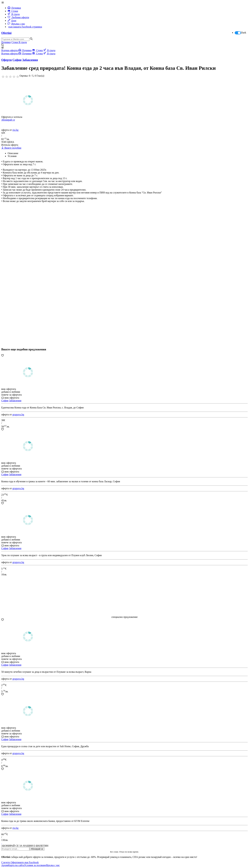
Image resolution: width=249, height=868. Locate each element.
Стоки (13, 11)
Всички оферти (10, 50)
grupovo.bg (18, 414)
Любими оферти (18, 17)
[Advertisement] (25, 253)
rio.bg (15, 130)
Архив (5, 865)
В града (14, 14)
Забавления (15, 401)
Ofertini (6, 33)
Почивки (14, 8)
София (5, 401)
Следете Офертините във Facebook (20, 862)
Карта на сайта (16, 865)
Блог (12, 21)
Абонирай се (8, 120)
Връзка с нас (16, 24)
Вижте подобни (11, 148)
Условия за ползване (35, 865)
